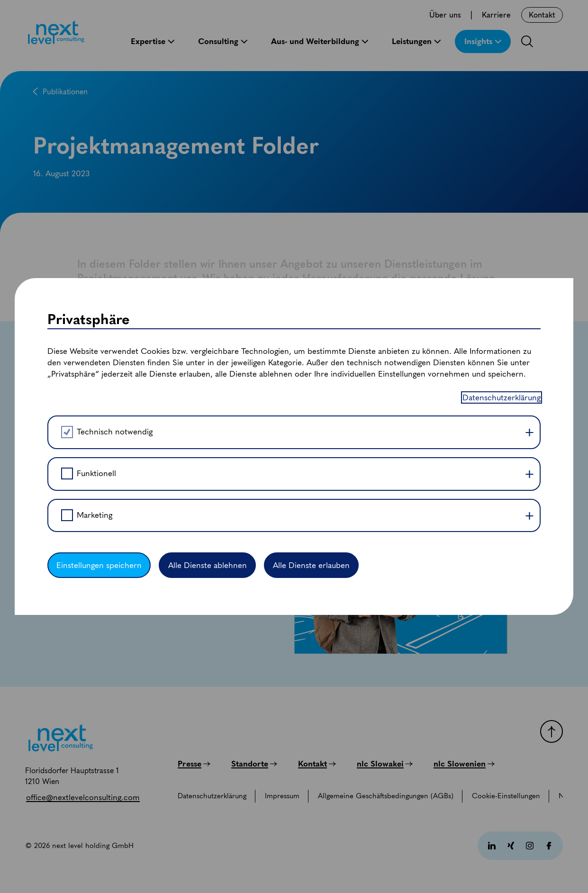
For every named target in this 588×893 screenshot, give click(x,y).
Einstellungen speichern (99, 567)
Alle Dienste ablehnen (208, 567)
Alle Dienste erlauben (312, 567)
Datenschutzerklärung (502, 396)
